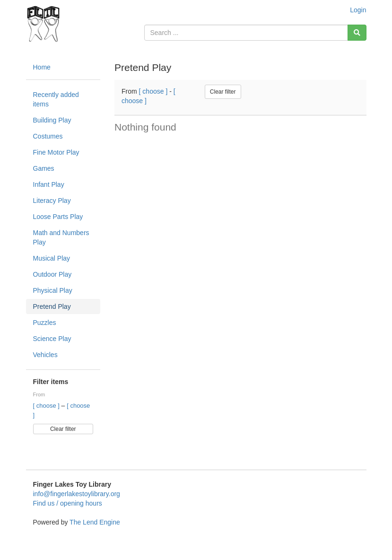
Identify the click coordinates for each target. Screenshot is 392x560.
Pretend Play (52, 306)
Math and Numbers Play (61, 237)
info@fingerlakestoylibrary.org (77, 494)
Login (358, 10)
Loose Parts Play (58, 217)
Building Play (52, 120)
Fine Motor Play (56, 152)
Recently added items (56, 99)
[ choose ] (47, 406)
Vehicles (45, 355)
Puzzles (45, 323)
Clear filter (63, 429)
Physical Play (53, 290)
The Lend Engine (95, 522)
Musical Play (52, 258)
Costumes (48, 136)
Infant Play (49, 184)
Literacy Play (52, 201)
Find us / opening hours (68, 503)
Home (42, 67)
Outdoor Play (52, 274)
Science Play (52, 339)
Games (44, 168)
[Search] (357, 33)
